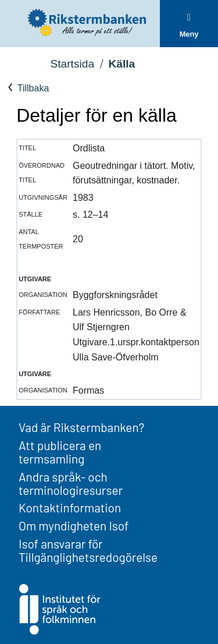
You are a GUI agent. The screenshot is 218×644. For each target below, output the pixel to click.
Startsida (72, 64)
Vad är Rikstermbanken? (81, 427)
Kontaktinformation (70, 507)
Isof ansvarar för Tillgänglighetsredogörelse (88, 550)
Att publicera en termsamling (60, 452)
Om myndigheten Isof (74, 526)
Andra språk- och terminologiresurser (71, 483)
